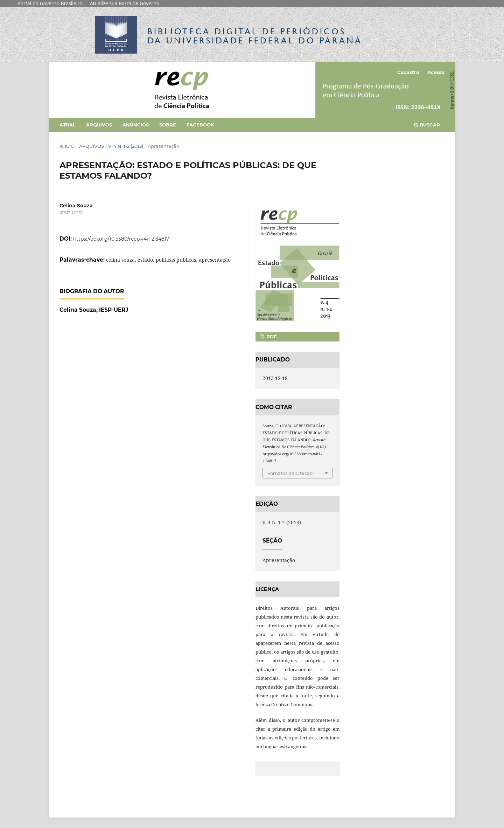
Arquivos (99, 125)
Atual (68, 125)
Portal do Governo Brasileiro (50, 3)
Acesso (436, 72)
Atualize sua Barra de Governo (124, 3)
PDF (271, 337)
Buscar (427, 125)
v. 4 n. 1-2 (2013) (126, 146)
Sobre (168, 125)
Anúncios (136, 125)
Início (67, 146)
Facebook (200, 125)
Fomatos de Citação (290, 473)
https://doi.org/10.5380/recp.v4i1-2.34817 (121, 239)
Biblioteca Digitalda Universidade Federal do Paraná (255, 36)
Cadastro (408, 72)
